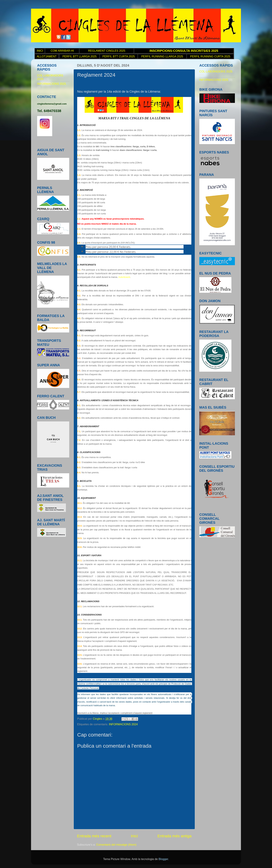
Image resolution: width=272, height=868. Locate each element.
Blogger (163, 859)
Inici (134, 836)
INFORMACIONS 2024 (123, 724)
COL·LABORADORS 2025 (216, 71)
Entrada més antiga (174, 836)
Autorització (124, 277)
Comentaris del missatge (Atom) (116, 845)
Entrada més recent (94, 836)
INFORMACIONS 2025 (52, 84)
